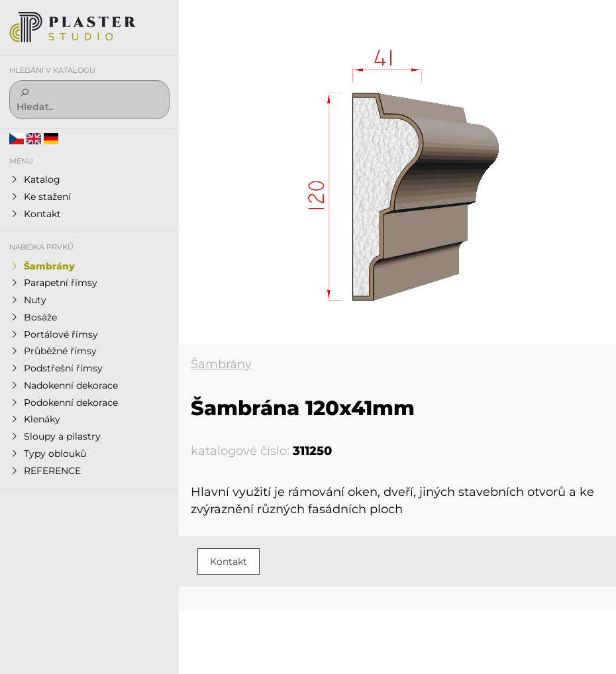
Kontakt (229, 561)
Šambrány (221, 364)
